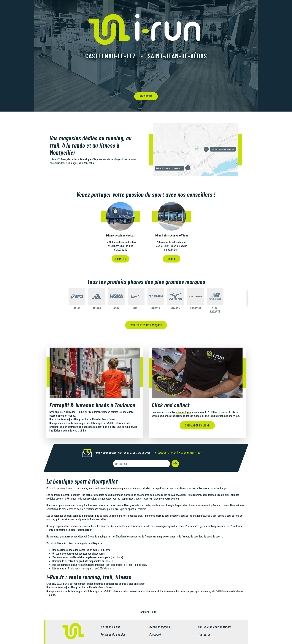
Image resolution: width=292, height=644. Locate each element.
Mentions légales (160, 627)
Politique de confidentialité (215, 627)
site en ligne (183, 412)
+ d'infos (120, 259)
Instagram (205, 634)
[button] (175, 464)
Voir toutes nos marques (146, 325)
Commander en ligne (197, 425)
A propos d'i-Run (111, 627)
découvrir (146, 96)
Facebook (155, 634)
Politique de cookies (113, 634)
